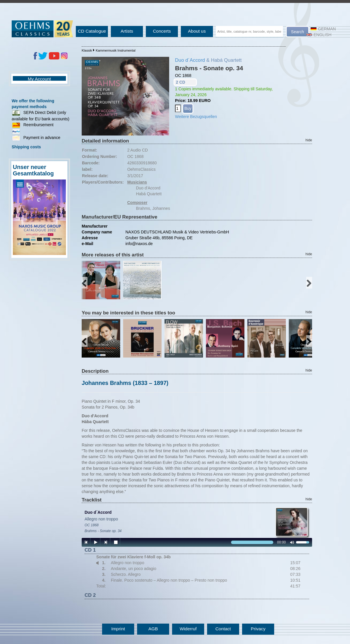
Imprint (118, 629)
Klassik (87, 50)
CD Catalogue (92, 31)
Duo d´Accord (190, 60)
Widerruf (188, 629)
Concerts (162, 31)
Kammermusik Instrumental (116, 50)
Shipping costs (26, 147)
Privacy (258, 629)
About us (197, 31)
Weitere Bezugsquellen (196, 117)
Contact (223, 629)
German (323, 29)
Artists (127, 31)
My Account (39, 79)
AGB (153, 629)
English (319, 35)
